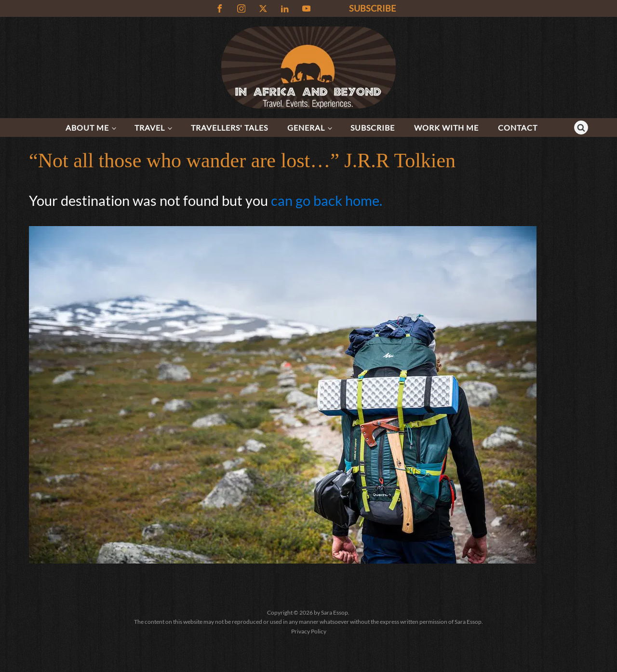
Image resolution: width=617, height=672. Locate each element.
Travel (150, 128)
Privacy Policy (309, 631)
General (306, 128)
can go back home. (327, 200)
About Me (87, 128)
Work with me (446, 128)
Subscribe (373, 128)
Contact (518, 128)
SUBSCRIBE (372, 8)
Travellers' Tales (229, 128)
